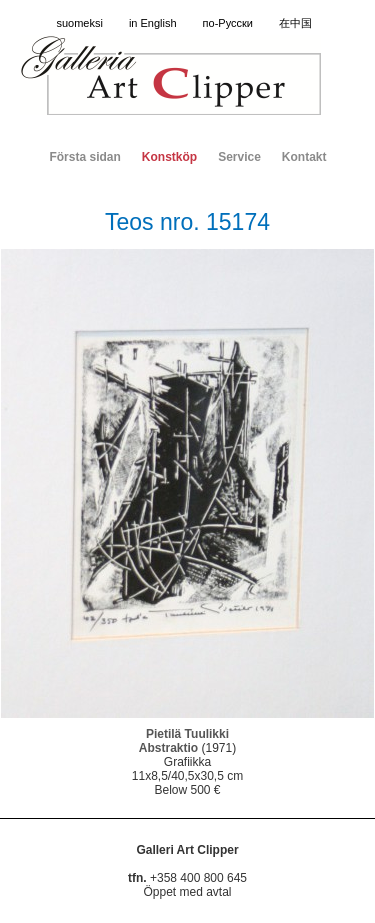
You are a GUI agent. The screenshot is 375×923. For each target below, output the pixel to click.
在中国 (295, 23)
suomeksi (79, 23)
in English (153, 23)
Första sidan (84, 157)
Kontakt (304, 157)
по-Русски (228, 23)
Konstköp (169, 157)
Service (239, 157)
